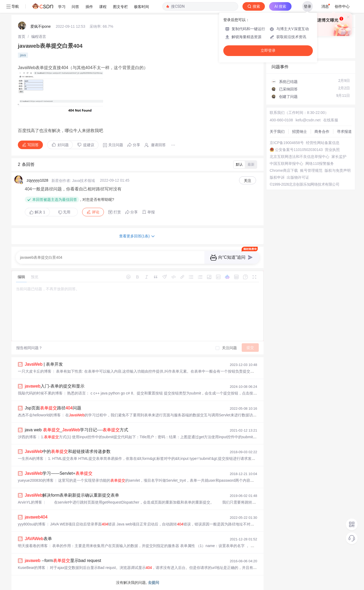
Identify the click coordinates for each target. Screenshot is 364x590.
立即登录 (268, 51)
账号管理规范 (311, 170)
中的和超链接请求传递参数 (68, 451)
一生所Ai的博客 (31, 459)
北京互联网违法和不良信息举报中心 (300, 157)
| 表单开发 (44, 364)
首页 (22, 37)
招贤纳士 (300, 131)
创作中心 (342, 6)
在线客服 (331, 120)
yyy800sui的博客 (32, 524)
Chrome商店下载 (284, 170)
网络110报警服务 (320, 164)
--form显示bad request (63, 561)
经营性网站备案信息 (323, 143)
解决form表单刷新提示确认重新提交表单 (72, 495)
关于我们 (277, 131)
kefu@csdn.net (308, 120)
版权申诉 (277, 177)
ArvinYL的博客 (30, 502)
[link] (22, 37)
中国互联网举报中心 (286, 164)
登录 (308, 6)
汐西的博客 (27, 437)
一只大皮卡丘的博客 (35, 371)
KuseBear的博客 (32, 568)
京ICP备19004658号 (287, 143)
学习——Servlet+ (59, 473)
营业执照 (332, 150)
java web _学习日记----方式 (76, 430)
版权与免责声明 (338, 170)
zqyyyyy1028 (37, 180)
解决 (37, 212)
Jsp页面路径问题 (53, 408)
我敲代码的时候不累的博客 (40, 393)
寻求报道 (344, 131)
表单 (38, 539)
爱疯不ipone (41, 26)
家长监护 (339, 157)
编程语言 (39, 37)
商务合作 (322, 131)
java (23, 55)
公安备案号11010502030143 (299, 150)
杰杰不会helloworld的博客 (39, 415)
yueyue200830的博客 (36, 480)
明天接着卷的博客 (33, 546)
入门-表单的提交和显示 (55, 386)
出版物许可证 (298, 177)
